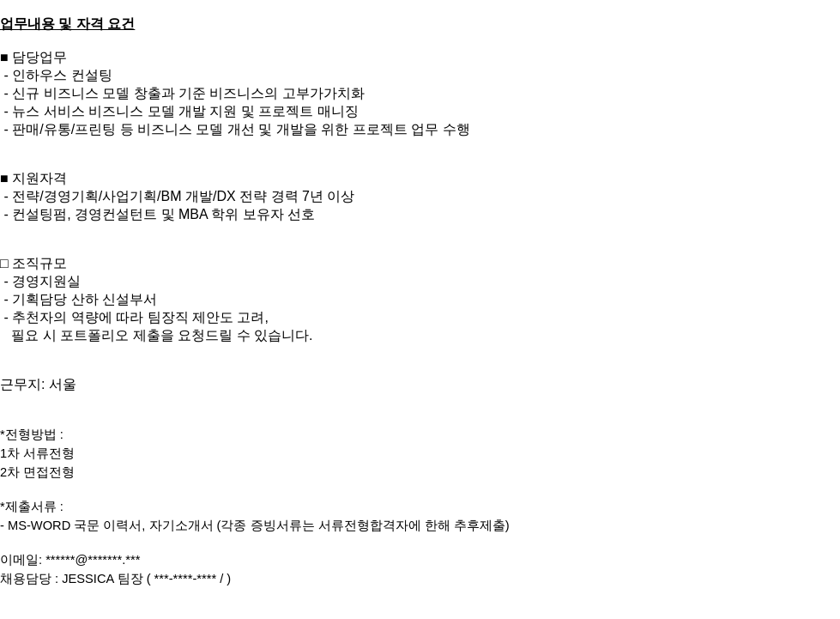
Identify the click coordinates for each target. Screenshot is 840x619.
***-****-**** (186, 579)
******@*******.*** (93, 560)
